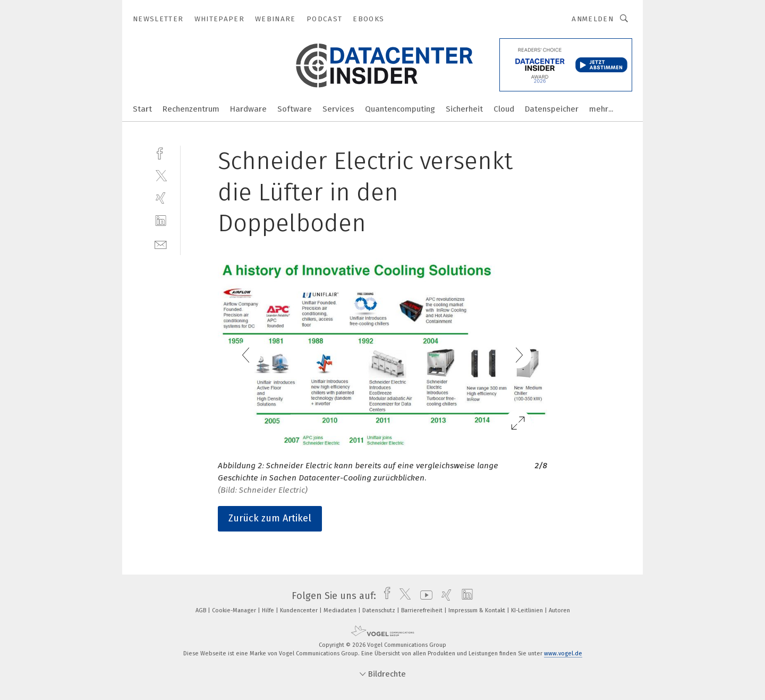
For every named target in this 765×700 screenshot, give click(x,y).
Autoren (559, 610)
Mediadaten (341, 610)
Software (295, 109)
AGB (202, 610)
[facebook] (161, 152)
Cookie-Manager (235, 610)
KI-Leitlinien (528, 610)
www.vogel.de (563, 653)
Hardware (248, 109)
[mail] (161, 244)
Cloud (504, 109)
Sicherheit (464, 109)
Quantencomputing (400, 109)
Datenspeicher (552, 109)
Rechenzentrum (191, 109)
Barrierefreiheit (423, 610)
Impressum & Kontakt (478, 610)
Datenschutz (380, 610)
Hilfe (269, 610)
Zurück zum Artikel (270, 518)
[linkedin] (161, 221)
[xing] (161, 198)
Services (338, 109)
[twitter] (161, 175)
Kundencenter (300, 610)
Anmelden (593, 19)
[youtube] (424, 596)
